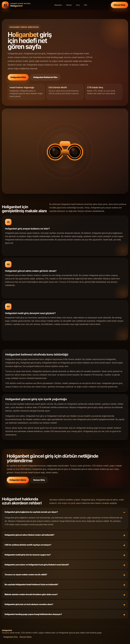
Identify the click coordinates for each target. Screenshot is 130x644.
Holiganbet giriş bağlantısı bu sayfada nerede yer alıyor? (31, 512)
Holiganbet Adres (18, 480)
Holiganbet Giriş (18, 77)
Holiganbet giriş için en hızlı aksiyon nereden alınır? (29, 604)
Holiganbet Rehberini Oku (45, 77)
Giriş (78, 5)
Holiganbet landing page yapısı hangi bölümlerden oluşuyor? (33, 614)
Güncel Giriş (119, 5)
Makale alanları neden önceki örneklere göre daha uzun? (31, 594)
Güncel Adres (26, 637)
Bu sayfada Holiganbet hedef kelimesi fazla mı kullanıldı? (31, 584)
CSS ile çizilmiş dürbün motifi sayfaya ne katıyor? (28, 545)
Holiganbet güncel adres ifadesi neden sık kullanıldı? (29, 535)
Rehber (69, 5)
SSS (86, 5)
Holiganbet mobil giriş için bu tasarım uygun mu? (28, 555)
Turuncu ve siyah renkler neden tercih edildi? (26, 575)
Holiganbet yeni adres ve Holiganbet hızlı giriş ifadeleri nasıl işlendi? (37, 565)
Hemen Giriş (39, 480)
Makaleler (58, 5)
